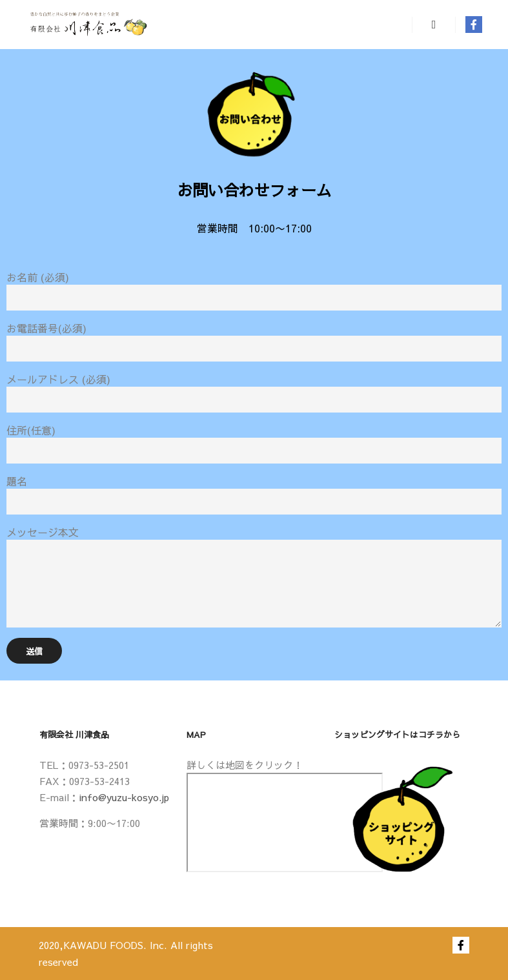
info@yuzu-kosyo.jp (124, 797)
